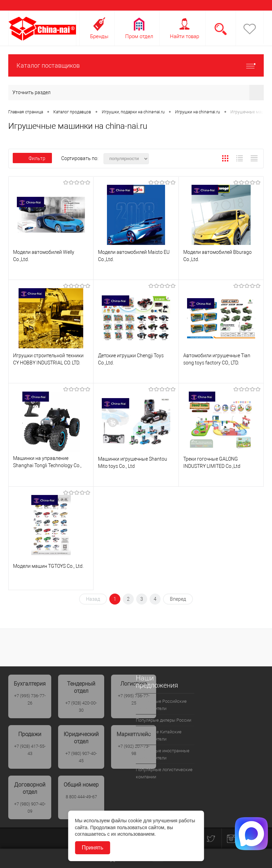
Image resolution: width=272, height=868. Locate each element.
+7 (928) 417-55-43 (30, 750)
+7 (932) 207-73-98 (134, 750)
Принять (93, 848)
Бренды (99, 36)
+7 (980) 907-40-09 (30, 808)
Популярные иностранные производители (163, 754)
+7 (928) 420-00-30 (81, 707)
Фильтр (32, 158)
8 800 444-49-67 (81, 797)
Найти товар (184, 36)
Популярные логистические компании (164, 773)
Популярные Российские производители (161, 705)
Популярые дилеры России (164, 720)
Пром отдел (139, 36)
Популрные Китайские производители (159, 735)
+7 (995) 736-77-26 (30, 699)
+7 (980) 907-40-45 (81, 757)
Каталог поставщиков (136, 65)
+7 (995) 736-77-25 (134, 699)
